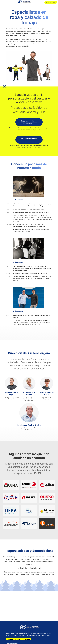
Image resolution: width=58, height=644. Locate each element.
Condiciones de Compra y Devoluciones (19, 639)
